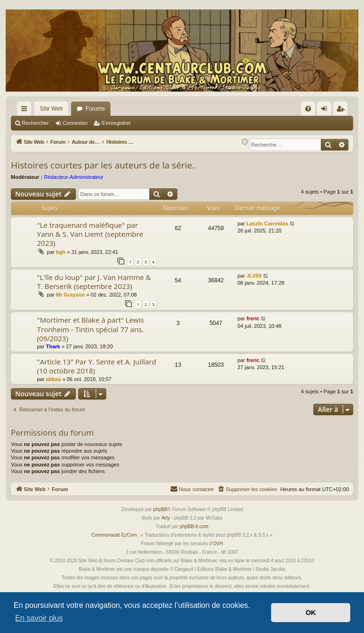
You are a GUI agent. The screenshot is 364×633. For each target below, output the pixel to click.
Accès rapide (26, 111)
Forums (95, 109)
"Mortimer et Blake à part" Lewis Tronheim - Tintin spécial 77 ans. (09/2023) (91, 329)
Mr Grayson (70, 295)
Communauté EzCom (114, 535)
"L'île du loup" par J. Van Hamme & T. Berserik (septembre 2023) (94, 282)
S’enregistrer (116, 123)
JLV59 (254, 276)
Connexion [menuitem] (326, 111)
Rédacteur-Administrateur (74, 177)
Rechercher (35, 123)
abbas (54, 379)
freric (253, 318)
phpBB (160, 509)
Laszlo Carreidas (267, 223)
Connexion (75, 123)
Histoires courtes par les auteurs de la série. (103, 165)
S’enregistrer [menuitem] (342, 111)
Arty (166, 518)
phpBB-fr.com (194, 526)
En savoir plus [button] (39, 618)
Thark (53, 346)
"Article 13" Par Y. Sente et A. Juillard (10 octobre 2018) (96, 366)
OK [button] (311, 613)
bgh (61, 252)
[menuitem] (308, 109)
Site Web (51, 109)
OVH (218, 544)
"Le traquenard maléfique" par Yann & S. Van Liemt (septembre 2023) (90, 234)
